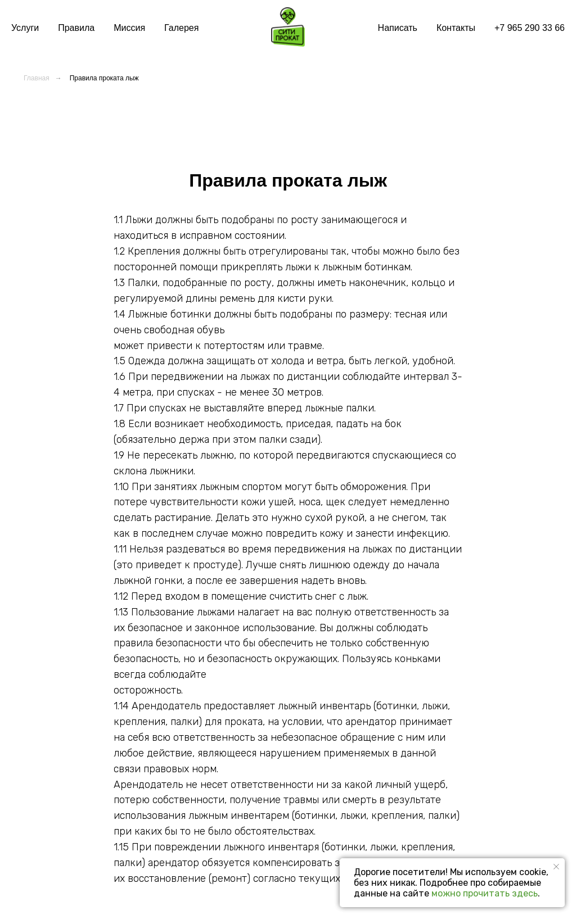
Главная (37, 78)
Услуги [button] (25, 28)
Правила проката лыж (104, 78)
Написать (398, 28)
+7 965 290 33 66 (530, 28)
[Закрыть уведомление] (556, 867)
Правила (76, 28)
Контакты (456, 28)
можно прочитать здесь (485, 893)
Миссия (129, 28)
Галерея (181, 28)
